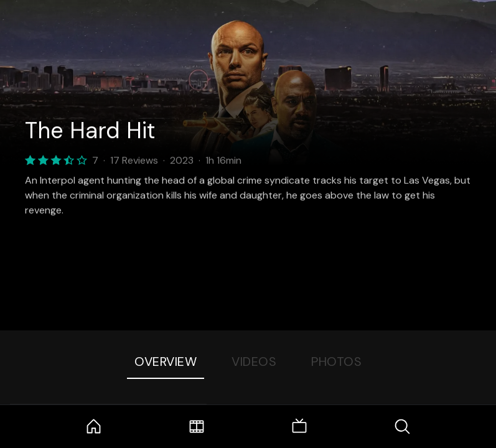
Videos (254, 362)
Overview (166, 362)
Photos (336, 362)
